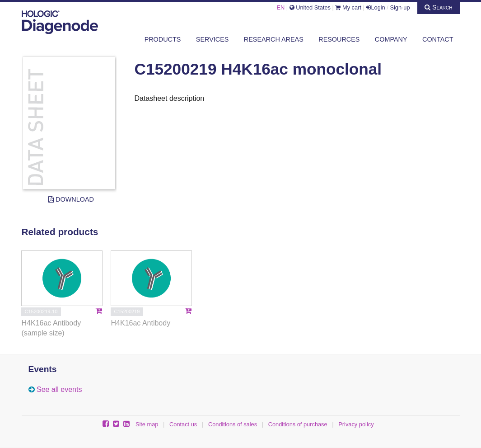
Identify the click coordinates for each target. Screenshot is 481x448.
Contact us (183, 424)
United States (310, 7)
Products (163, 39)
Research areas (274, 39)
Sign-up (400, 7)
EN (280, 7)
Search (439, 7)
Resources (339, 39)
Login (375, 7)
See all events (59, 389)
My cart (348, 7)
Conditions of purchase (298, 424)
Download (71, 199)
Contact (438, 39)
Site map (147, 424)
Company (391, 39)
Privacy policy (356, 424)
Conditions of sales (233, 424)
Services (212, 39)
